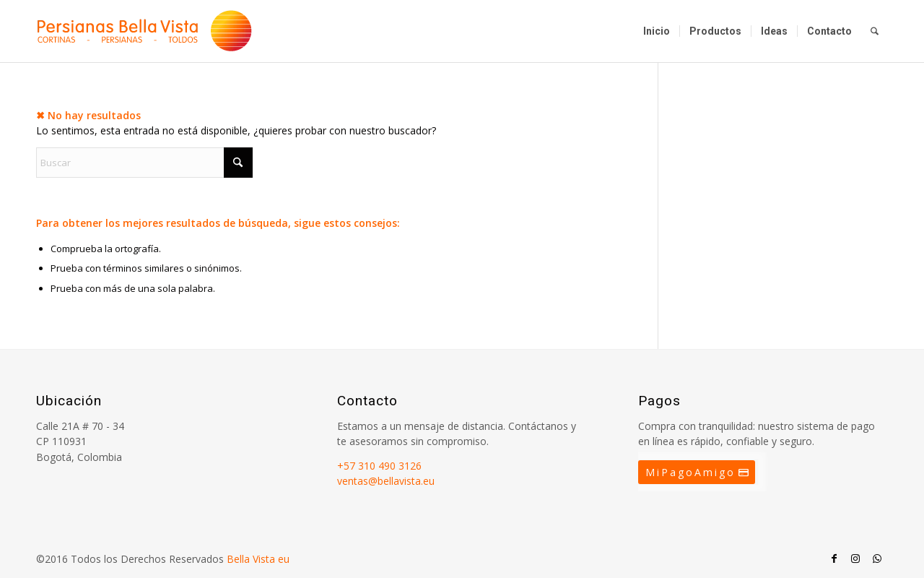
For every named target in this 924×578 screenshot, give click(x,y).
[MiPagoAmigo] (697, 473)
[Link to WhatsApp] (877, 558)
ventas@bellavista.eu (386, 481)
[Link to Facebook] (834, 558)
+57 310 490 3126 (379, 466)
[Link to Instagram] (855, 558)
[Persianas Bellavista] (144, 31)
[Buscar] (875, 31)
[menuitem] (657, 31)
